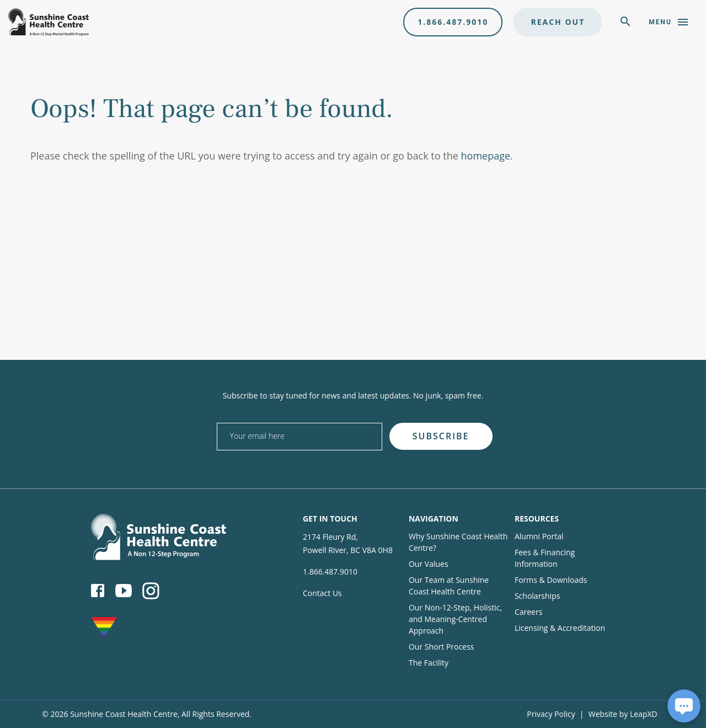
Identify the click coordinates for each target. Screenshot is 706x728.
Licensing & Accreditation (560, 628)
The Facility (429, 663)
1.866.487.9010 (453, 22)
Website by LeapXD (623, 714)
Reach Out (558, 22)
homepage (486, 156)
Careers (528, 612)
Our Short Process (441, 647)
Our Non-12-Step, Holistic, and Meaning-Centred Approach (455, 619)
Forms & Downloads (551, 580)
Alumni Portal (539, 536)
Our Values (429, 564)
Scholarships (537, 596)
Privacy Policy (551, 714)
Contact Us (322, 593)
